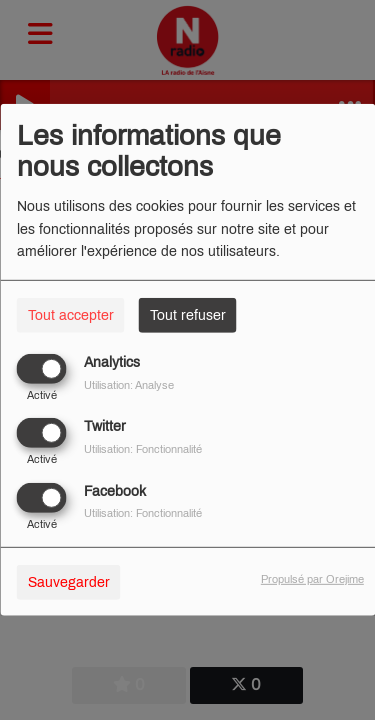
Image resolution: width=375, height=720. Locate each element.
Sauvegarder (69, 581)
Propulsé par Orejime (312, 578)
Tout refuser (188, 315)
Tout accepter (71, 315)
